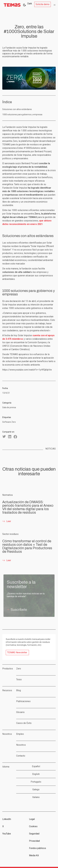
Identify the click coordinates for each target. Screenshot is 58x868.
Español (36, 766)
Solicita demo (43, 4)
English (36, 774)
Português (36, 782)
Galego (36, 789)
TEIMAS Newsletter (17, 652)
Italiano (36, 797)
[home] (11, 5)
